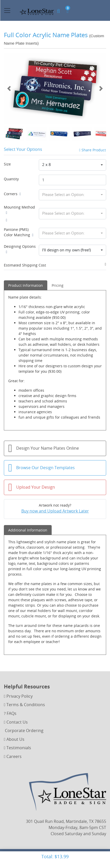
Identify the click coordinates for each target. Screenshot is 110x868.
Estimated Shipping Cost (25, 265)
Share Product (93, 150)
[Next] (101, 88)
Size (7, 164)
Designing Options (20, 249)
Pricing (58, 285)
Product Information (26, 285)
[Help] (19, 194)
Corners (12, 194)
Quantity (11, 179)
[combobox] (72, 165)
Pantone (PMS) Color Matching (19, 232)
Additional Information (28, 530)
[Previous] (9, 88)
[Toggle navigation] (7, 11)
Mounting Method (19, 210)
